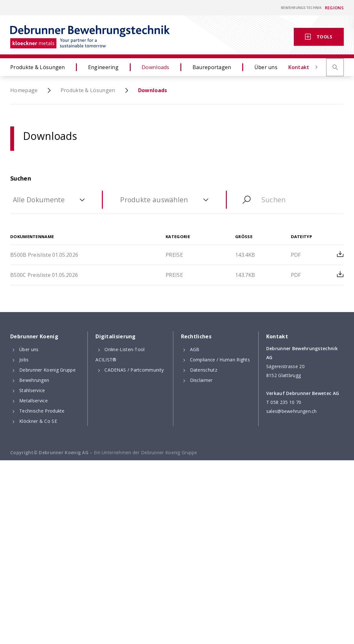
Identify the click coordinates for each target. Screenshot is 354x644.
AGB (195, 349)
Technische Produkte (42, 411)
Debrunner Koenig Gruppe (47, 370)
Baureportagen (232, 67)
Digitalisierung (116, 336)
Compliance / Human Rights (220, 360)
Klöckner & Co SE (38, 421)
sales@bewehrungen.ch (292, 411)
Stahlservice (32, 390)
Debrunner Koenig (34, 336)
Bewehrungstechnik (301, 8)
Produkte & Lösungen (48, 67)
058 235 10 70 (286, 402)
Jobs (24, 360)
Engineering (123, 67)
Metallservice (33, 401)
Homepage (24, 90)
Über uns (286, 67)
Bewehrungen (34, 380)
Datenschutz (204, 370)
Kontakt (273, 37)
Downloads (175, 67)
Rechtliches (196, 336)
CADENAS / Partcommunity (134, 370)
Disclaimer (201, 380)
